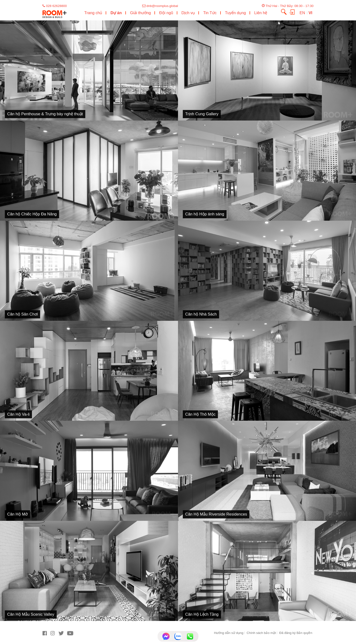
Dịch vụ (188, 13)
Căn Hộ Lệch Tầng (202, 614)
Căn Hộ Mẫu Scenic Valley (31, 614)
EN (303, 13)
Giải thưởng (140, 13)
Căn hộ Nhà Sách (201, 314)
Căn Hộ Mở (17, 514)
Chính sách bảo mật (261, 633)
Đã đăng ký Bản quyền (296, 633)
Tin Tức (210, 13)
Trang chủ (93, 13)
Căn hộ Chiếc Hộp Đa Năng (32, 214)
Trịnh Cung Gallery (202, 114)
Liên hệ (261, 13)
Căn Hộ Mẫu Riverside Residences (216, 514)
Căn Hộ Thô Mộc (200, 414)
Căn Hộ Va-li (18, 414)
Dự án (116, 13)
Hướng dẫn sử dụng (229, 633)
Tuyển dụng (235, 13)
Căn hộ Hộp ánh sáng (205, 214)
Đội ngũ (166, 13)
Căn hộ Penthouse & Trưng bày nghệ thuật (45, 114)
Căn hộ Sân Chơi (22, 314)
